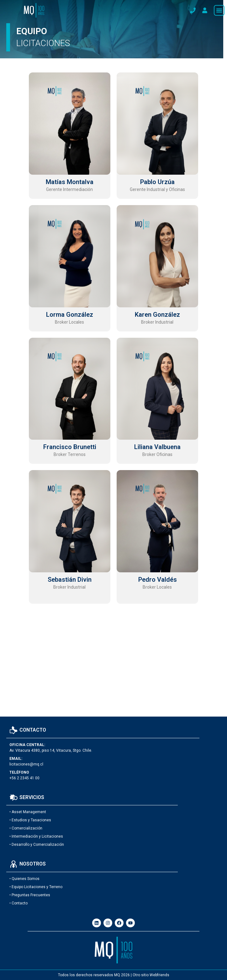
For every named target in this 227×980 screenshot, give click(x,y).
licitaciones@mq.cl (26, 764)
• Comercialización (26, 828)
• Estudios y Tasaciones (30, 820)
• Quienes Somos (24, 879)
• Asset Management (28, 812)
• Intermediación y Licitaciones (36, 836)
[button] (219, 10)
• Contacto (18, 903)
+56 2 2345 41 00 (24, 778)
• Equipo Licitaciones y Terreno (36, 887)
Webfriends (159, 975)
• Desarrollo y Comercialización (37, 845)
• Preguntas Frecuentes (30, 895)
